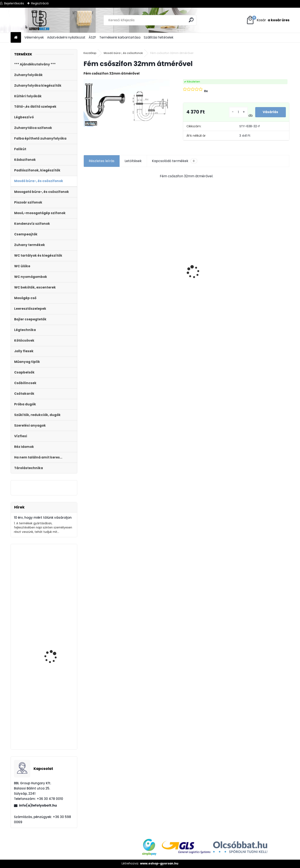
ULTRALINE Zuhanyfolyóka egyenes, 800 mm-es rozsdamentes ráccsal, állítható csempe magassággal (210, 288)
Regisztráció (40, 3)
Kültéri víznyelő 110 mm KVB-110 (161, 257)
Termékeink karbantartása (120, 37)
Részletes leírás (102, 161)
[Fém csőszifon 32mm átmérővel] (126, 103)
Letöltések (133, 161)
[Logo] (39, 20)
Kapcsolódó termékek (174, 161)
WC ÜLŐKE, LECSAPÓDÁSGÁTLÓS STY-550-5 (262, 265)
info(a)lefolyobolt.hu (38, 805)
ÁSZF (92, 37)
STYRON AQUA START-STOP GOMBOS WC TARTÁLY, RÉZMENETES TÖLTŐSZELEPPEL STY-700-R (54, 643)
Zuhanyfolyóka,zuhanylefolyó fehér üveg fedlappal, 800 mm (43, 597)
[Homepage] (16, 38)
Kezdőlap (90, 53)
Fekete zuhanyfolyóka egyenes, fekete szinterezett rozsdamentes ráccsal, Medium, (55, 723)
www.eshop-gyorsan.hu (159, 863)
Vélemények (34, 37)
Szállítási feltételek (159, 37)
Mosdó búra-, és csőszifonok (123, 53)
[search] (192, 20)
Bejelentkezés (14, 3)
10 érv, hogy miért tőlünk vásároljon (43, 518)
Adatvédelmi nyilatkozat (66, 37)
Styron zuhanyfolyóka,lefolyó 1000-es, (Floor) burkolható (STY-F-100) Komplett (109, 277)
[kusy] (237, 112)
